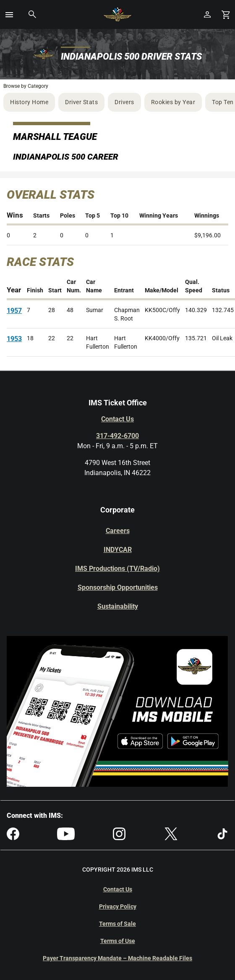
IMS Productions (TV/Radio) (117, 569)
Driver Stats (81, 102)
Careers (118, 531)
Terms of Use (118, 941)
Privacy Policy (118, 906)
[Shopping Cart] (226, 14)
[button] (9, 15)
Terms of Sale (117, 924)
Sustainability (118, 606)
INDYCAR (118, 550)
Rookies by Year (173, 102)
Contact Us (117, 419)
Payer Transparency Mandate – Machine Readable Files (117, 958)
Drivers (124, 102)
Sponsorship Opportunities (118, 587)
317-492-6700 (117, 436)
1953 (14, 339)
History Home (29, 102)
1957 (14, 311)
